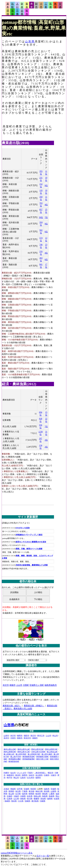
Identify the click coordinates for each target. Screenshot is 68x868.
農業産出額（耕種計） (34, 706)
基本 (8, 5)
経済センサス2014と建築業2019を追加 (31, 542)
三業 (46, 5)
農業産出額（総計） (12, 706)
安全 (13, 12)
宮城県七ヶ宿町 (37, 685)
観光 (27, 12)
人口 (17, 5)
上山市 (19, 685)
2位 (46, 440)
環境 (8, 12)
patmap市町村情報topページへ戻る (17, 853)
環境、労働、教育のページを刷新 (29, 549)
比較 (13, 5)
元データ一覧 (43, 856)
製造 (27, 5)
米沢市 (6, 685)
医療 (51, 5)
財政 (22, 5)
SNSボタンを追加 (23, 528)
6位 (46, 232)
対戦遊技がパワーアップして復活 (29, 535)
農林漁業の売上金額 (23, 709)
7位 (46, 217)
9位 (46, 185)
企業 (22, 12)
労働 (17, 12)
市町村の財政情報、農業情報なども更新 (32, 565)
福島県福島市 (51, 685)
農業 (32, 5)
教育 (55, 5)
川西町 (26, 685)
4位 (46, 205)
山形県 (30, 41)
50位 (41, 217)
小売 (41, 5)
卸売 (36, 5)
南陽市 (13, 685)
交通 (60, 5)
